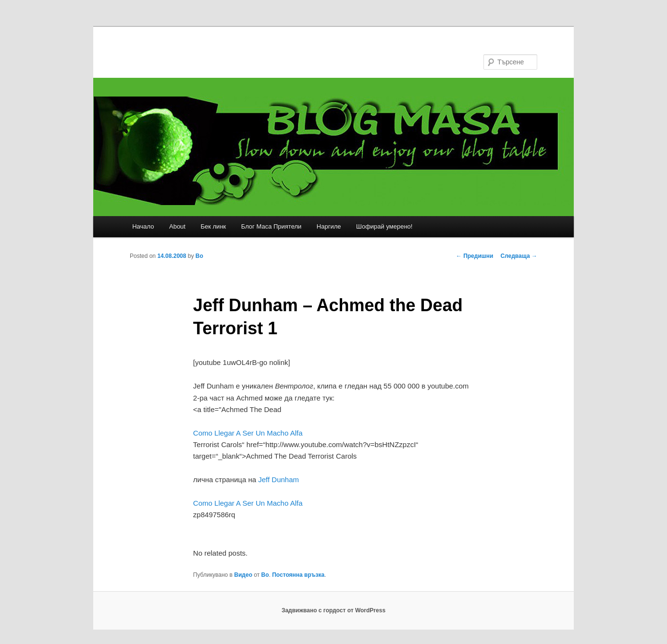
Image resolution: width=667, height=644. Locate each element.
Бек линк (213, 226)
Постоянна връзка (298, 575)
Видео (243, 575)
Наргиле (329, 226)
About (177, 226)
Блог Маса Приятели (272, 226)
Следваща (519, 256)
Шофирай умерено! (384, 226)
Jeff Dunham (278, 480)
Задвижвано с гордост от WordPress (333, 610)
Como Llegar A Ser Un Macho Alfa (248, 433)
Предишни (475, 256)
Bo (199, 256)
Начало (143, 226)
